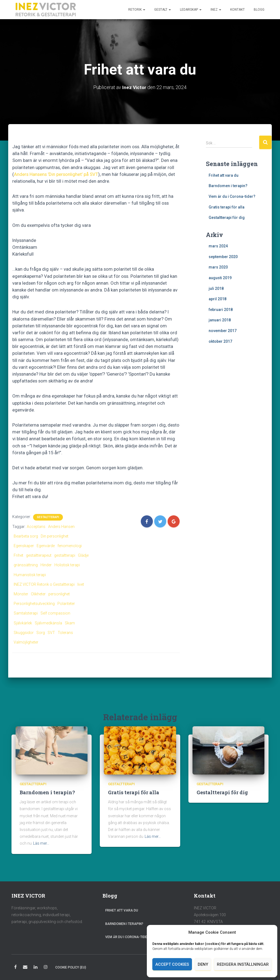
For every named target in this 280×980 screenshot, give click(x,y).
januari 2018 (220, 320)
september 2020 (223, 257)
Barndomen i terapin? (228, 186)
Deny (203, 964)
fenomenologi (70, 546)
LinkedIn (36, 968)
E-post (25, 968)
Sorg (41, 633)
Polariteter (66, 604)
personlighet (59, 594)
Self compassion (55, 613)
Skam (70, 623)
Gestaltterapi (48, 517)
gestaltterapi (65, 555)
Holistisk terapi (67, 565)
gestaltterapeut (39, 555)
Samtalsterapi (26, 613)
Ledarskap (191, 10)
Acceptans (36, 527)
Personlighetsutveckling (34, 604)
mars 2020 (218, 267)
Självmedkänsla (48, 623)
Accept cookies (172, 964)
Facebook (15, 968)
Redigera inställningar (243, 964)
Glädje (83, 555)
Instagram (46, 968)
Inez (216, 10)
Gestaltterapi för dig (227, 218)
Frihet (18, 555)
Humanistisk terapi (30, 575)
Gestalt (163, 10)
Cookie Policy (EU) (71, 967)
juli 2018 (216, 288)
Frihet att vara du (224, 175)
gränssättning (26, 565)
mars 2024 (218, 246)
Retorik (137, 10)
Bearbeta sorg (26, 536)
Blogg (259, 10)
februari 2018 (221, 310)
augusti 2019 (220, 278)
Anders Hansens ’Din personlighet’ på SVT (56, 174)
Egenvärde (46, 546)
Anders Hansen (61, 527)
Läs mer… (41, 843)
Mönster (21, 594)
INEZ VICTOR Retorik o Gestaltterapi (44, 584)
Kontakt (237, 10)
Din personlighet (55, 536)
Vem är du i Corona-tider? (232, 196)
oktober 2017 (220, 341)
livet (81, 584)
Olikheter (38, 594)
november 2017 (223, 331)
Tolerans (65, 633)
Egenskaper (24, 546)
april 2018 (218, 299)
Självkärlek (23, 623)
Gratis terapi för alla (227, 207)
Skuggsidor (24, 633)
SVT (51, 633)
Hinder (46, 565)
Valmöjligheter (26, 642)
